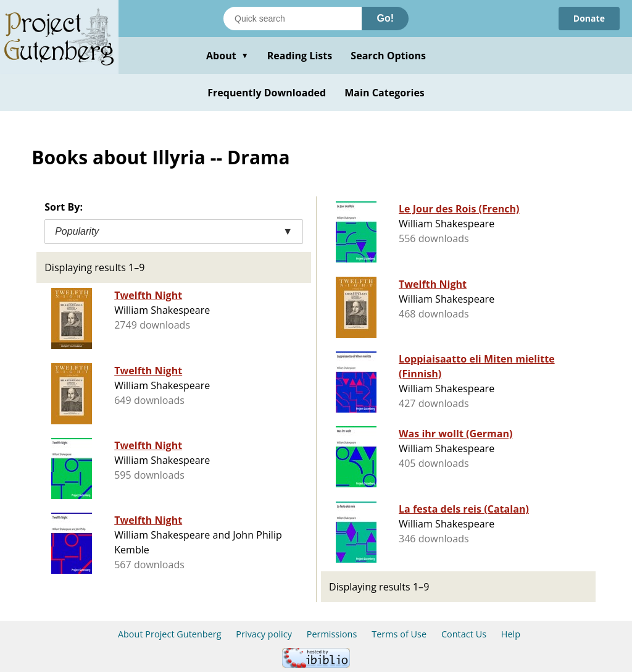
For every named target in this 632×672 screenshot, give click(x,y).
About (227, 56)
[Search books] (293, 19)
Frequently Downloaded (267, 93)
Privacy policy (264, 634)
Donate (589, 18)
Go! (385, 18)
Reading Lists (300, 56)
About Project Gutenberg (170, 634)
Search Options (388, 56)
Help (511, 634)
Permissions (332, 634)
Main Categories (385, 93)
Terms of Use (399, 634)
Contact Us (464, 634)
